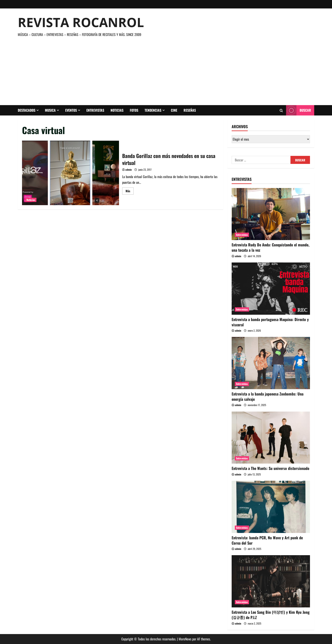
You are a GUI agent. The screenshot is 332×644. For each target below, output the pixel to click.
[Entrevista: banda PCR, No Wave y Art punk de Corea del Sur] (271, 507)
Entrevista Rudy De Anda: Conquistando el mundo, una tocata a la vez (270, 247)
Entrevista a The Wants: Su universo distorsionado (270, 468)
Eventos (71, 110)
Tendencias (153, 110)
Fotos (134, 110)
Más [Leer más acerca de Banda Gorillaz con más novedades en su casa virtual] (130, 192)
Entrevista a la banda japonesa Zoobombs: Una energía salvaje (268, 396)
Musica (50, 110)
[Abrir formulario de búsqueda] (281, 110)
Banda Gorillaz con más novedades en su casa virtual (71, 173)
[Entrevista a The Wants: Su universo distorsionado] (271, 438)
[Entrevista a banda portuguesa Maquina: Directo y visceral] (271, 289)
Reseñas (190, 110)
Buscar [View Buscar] (299, 110)
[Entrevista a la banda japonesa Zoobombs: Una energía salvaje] (271, 363)
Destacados (27, 110)
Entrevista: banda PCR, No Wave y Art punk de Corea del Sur (267, 540)
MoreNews (185, 639)
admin (129, 170)
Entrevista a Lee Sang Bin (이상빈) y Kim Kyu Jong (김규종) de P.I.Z (271, 615)
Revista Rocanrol (81, 22)
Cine (174, 110)
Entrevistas (95, 110)
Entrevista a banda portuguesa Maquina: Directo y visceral (270, 322)
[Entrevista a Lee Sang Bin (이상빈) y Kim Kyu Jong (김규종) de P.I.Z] (271, 581)
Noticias (117, 110)
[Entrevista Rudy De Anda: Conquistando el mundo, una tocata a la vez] (271, 214)
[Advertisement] (165, 69)
